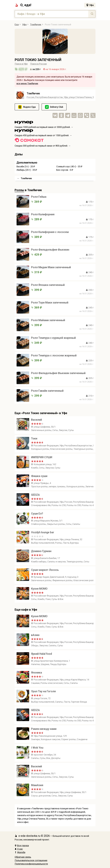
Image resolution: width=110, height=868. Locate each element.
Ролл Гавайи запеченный (47, 391)
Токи (34, 438)
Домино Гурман (41, 551)
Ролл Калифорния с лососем (50, 232)
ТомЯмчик (33, 93)
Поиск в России (38, 64)
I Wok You (37, 748)
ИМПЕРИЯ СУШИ (42, 457)
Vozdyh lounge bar (43, 532)
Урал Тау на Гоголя (43, 691)
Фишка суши (39, 476)
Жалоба (20, 852)
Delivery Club (57, 107)
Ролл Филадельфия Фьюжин (50, 250)
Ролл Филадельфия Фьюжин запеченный (58, 373)
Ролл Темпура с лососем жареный (54, 355)
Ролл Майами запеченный (48, 320)
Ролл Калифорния (43, 214)
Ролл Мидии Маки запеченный (51, 267)
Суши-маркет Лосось (45, 570)
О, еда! (23, 5)
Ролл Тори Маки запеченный (50, 303)
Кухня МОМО (39, 589)
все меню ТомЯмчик (27, 83)
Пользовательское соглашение (31, 860)
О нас (19, 849)
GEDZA (35, 495)
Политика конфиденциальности (31, 864)
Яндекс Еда (29, 107)
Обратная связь (23, 857)
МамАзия (37, 785)
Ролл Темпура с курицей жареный (53, 338)
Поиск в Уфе (21, 64)
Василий (36, 420)
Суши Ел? (37, 514)
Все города (22, 846)
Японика (36, 673)
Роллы (19, 190)
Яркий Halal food (41, 654)
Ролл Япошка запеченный (48, 285)
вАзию (35, 635)
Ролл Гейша (39, 197)
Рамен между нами (44, 729)
